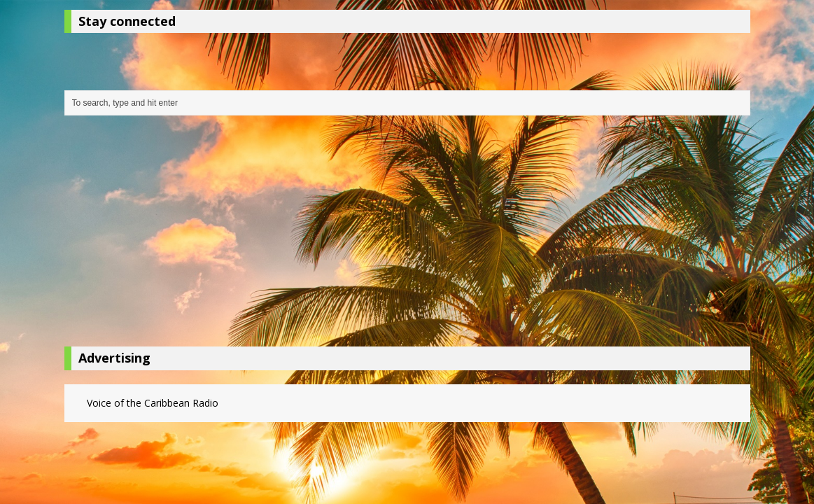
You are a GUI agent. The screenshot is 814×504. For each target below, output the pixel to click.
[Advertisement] (407, 234)
